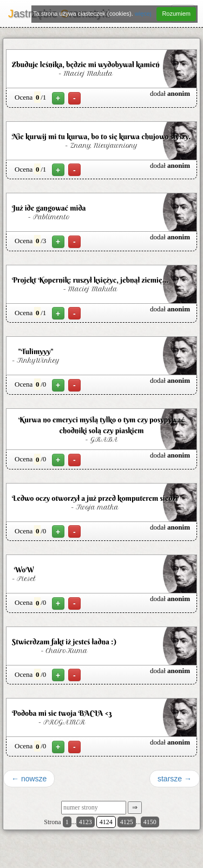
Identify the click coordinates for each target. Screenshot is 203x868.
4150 (150, 822)
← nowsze (29, 779)
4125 (127, 822)
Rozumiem (176, 14)
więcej (143, 14)
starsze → (175, 779)
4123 (86, 822)
